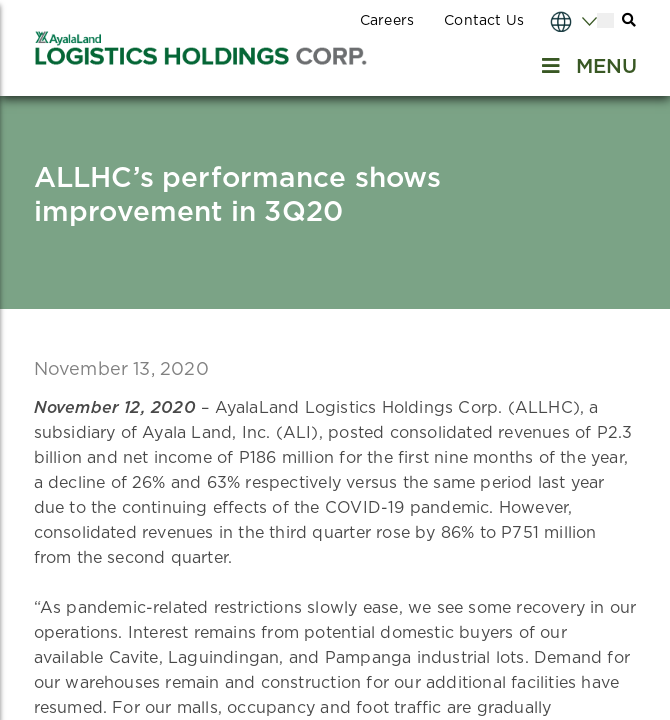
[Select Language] (554, 20)
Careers (387, 21)
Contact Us (484, 21)
